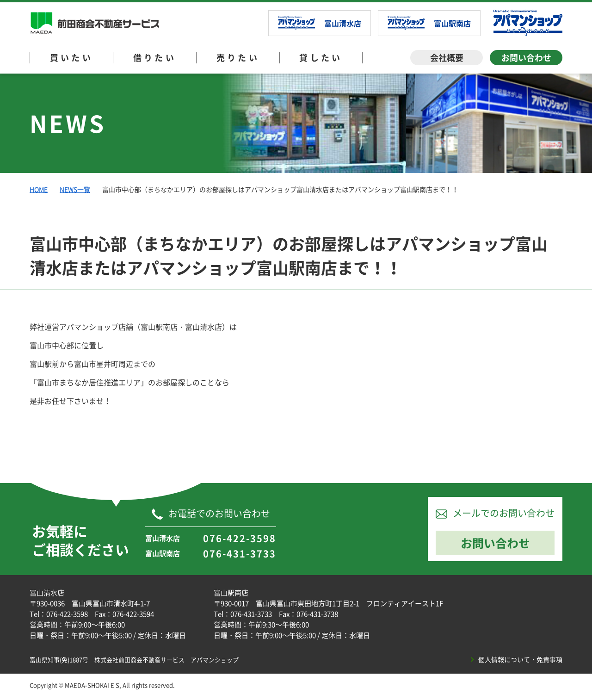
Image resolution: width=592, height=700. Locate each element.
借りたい (155, 58)
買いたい (72, 58)
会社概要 (447, 58)
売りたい (238, 58)
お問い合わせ (526, 58)
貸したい (321, 58)
